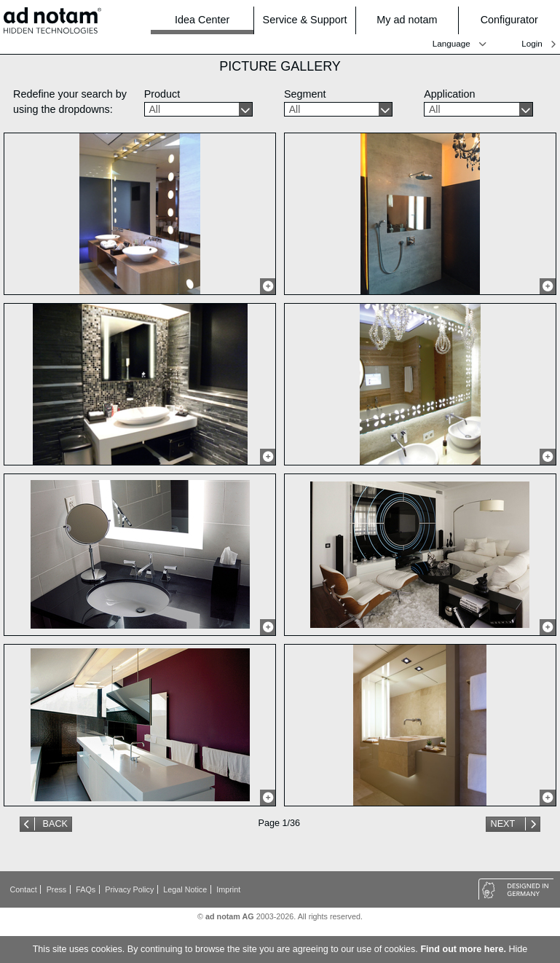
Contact (24, 889)
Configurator (516, 20)
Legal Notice (185, 889)
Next (504, 824)
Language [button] (451, 44)
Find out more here (462, 949)
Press (57, 889)
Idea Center (202, 20)
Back (55, 824)
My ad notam (413, 20)
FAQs (86, 889)
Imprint (228, 889)
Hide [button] (518, 949)
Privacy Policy (129, 889)
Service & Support (305, 20)
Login (532, 43)
